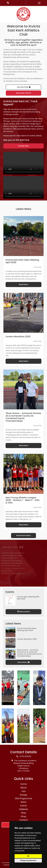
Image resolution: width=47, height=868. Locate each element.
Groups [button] (24, 795)
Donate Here (24, 146)
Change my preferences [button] (28, 860)
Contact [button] (24, 820)
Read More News (24, 535)
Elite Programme (23, 798)
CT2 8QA (26, 771)
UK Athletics (8, 81)
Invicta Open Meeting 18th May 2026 (28, 598)
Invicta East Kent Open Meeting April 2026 (27, 629)
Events (24, 806)
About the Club (23, 93)
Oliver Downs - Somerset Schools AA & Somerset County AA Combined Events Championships (29, 653)
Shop (23, 816)
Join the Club (23, 87)
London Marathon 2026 (27, 639)
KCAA (16, 81)
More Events (23, 612)
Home (23, 784)
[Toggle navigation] (39, 3)
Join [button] (23, 791)
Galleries (23, 809)
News (23, 802)
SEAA (25, 81)
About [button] (23, 788)
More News (24, 662)
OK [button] (28, 856)
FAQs (24, 813)
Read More (23, 284)
